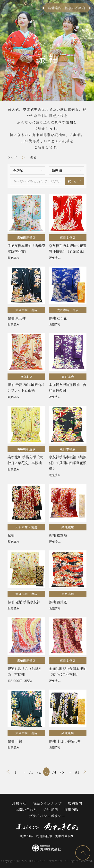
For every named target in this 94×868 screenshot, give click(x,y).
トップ (12, 157)
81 (77, 771)
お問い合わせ (26, 808)
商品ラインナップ (47, 802)
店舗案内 (75, 802)
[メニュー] (8, 8)
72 (39, 771)
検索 (73, 180)
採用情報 (71, 808)
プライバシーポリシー (47, 814)
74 (54, 771)
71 (31, 771)
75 (62, 771)
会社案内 (51, 808)
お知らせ (19, 802)
